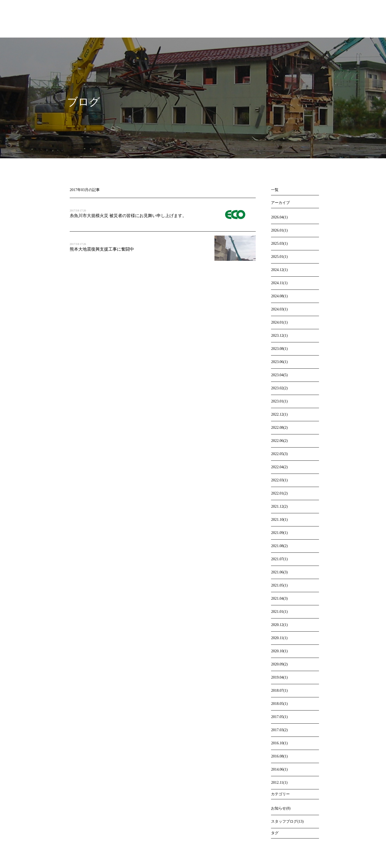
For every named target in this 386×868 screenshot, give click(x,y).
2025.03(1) (279, 243)
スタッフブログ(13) (287, 821)
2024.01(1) (279, 322)
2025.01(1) (279, 257)
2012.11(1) (279, 783)
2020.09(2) (279, 664)
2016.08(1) (279, 756)
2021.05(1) (279, 585)
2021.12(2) (279, 506)
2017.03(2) (279, 730)
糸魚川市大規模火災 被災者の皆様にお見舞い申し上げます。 (128, 216)
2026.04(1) (279, 217)
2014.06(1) (279, 769)
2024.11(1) (279, 283)
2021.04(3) (279, 598)
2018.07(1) (279, 691)
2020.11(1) (279, 638)
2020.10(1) (279, 651)
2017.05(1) (279, 717)
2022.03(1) (279, 480)
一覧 (275, 190)
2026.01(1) (279, 230)
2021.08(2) (279, 546)
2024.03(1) (279, 309)
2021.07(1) (279, 559)
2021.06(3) (279, 572)
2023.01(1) (279, 401)
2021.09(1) (279, 533)
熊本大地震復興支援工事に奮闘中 (102, 249)
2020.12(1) (279, 625)
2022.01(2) (279, 493)
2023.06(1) (279, 362)
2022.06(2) (279, 441)
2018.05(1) (279, 704)
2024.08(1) (279, 296)
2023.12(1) (279, 336)
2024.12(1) (279, 270)
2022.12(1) (279, 414)
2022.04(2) (279, 467)
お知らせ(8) (281, 808)
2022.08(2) (279, 428)
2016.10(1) (279, 743)
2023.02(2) (279, 388)
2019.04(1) (279, 677)
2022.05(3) (279, 454)
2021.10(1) (279, 520)
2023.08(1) (279, 349)
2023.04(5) (279, 375)
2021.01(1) (279, 612)
